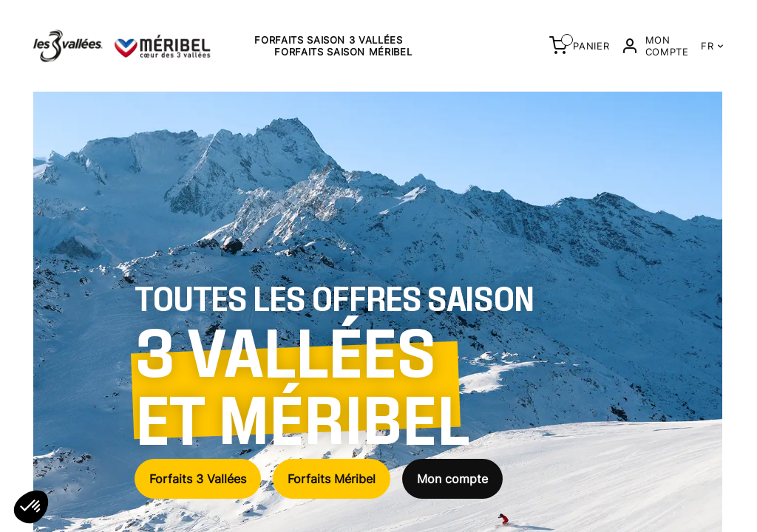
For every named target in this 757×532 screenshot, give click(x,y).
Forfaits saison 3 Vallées (328, 40)
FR (712, 46)
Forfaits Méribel (332, 479)
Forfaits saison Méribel (343, 52)
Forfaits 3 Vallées (198, 479)
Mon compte (452, 479)
